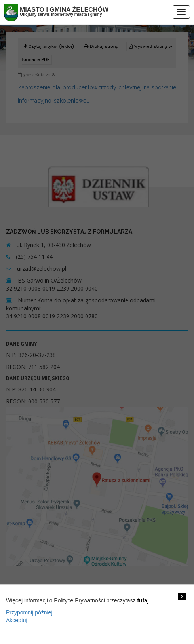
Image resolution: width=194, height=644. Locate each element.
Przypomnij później (29, 612)
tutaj (143, 600)
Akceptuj (17, 620)
